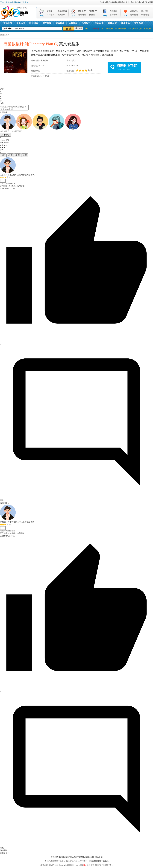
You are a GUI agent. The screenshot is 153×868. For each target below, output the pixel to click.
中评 (18, 156)
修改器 (92, 15)
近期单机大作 (124, 2)
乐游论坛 (145, 15)
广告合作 (72, 858)
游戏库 (49, 11)
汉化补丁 (82, 11)
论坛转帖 (149, 2)
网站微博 (99, 858)
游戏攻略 (113, 11)
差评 (25, 156)
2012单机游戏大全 (109, 29)
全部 (3, 156)
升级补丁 (93, 11)
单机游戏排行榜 (138, 2)
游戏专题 (104, 2)
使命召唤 (122, 29)
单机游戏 (70, 862)
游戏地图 (82, 15)
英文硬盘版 (41, 44)
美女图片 (145, 11)
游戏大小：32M (124, 69)
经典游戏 (61, 15)
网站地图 (90, 858)
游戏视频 (134, 15)
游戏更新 (113, 2)
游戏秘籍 (113, 15)
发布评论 (5, 136)
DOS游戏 (50, 15)
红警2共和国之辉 (135, 29)
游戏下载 (7, 29)
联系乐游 (63, 858)
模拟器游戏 (62, 11)
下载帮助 (81, 858)
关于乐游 (54, 858)
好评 (10, 156)
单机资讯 (134, 11)
